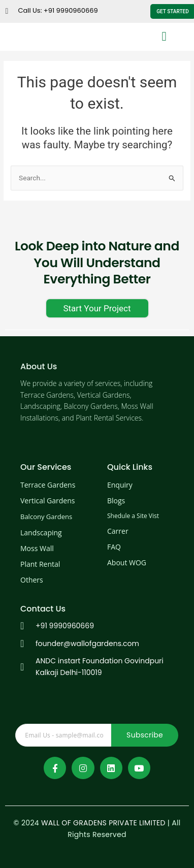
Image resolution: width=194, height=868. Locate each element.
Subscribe (145, 735)
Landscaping (41, 533)
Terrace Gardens (48, 485)
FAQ (114, 547)
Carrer (118, 531)
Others (32, 580)
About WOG (127, 562)
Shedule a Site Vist (133, 516)
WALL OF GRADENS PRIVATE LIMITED (103, 823)
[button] (164, 36)
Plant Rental (40, 564)
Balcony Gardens (46, 517)
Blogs (116, 501)
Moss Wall (37, 548)
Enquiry (120, 485)
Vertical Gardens (47, 501)
